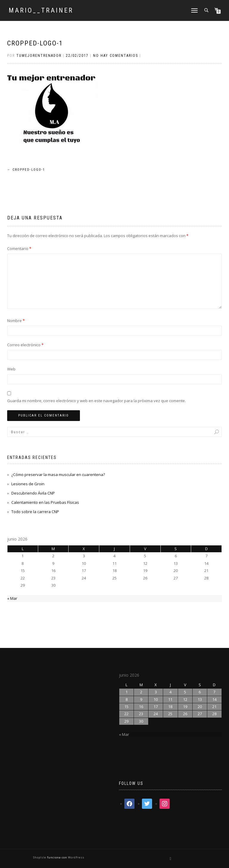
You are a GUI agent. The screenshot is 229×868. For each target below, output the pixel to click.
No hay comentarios (116, 56)
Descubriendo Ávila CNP (33, 493)
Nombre (16, 321)
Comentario (19, 248)
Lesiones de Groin (28, 484)
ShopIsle (40, 857)
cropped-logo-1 (35, 43)
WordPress (76, 857)
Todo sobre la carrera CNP (35, 512)
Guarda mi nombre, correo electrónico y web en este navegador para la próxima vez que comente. (96, 401)
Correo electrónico (25, 345)
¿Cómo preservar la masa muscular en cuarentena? (58, 475)
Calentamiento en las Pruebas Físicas (45, 502)
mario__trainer (41, 10)
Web (11, 369)
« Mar (12, 598)
